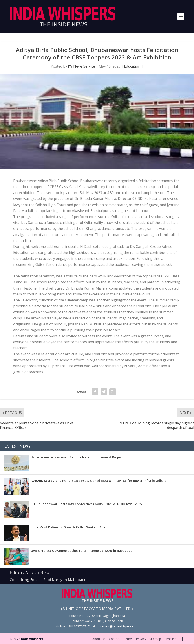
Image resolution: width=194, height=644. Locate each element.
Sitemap (155, 639)
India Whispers (32, 639)
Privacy (141, 639)
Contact (114, 639)
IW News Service (81, 66)
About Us (99, 639)
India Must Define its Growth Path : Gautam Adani (70, 527)
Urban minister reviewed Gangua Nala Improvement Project (77, 457)
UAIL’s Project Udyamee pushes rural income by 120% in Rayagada (82, 551)
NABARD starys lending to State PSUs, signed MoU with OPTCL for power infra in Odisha (99, 481)
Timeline (170, 639)
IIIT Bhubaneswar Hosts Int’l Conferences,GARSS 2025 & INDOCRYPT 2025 (86, 504)
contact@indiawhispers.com (119, 626)
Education (132, 66)
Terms (128, 639)
